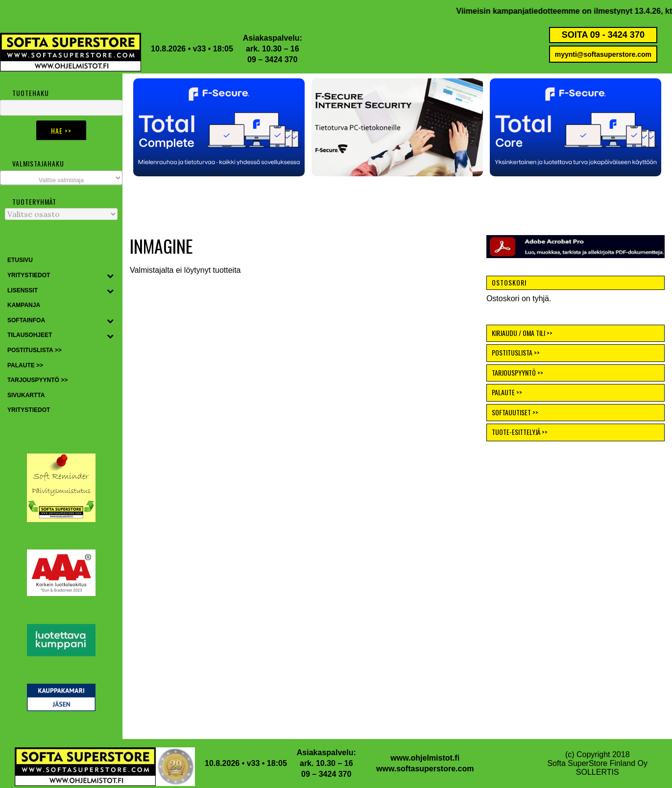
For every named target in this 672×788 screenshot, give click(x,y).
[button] (219, 127)
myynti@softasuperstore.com (603, 54)
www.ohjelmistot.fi (425, 758)
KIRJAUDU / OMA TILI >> (522, 333)
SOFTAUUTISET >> (515, 412)
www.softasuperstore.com (425, 769)
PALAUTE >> (507, 392)
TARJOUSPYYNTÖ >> (517, 372)
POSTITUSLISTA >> (516, 352)
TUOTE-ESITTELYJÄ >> (520, 432)
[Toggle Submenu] (110, 276)
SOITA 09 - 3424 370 (603, 35)
